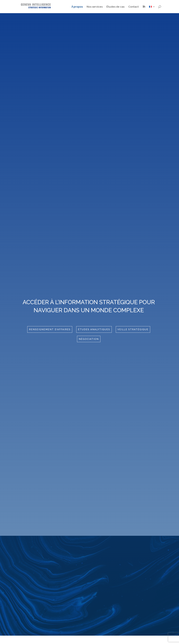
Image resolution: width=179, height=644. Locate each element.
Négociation (89, 339)
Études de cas (115, 7)
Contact (134, 7)
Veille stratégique (133, 329)
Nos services (95, 7)
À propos (77, 7)
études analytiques (94, 329)
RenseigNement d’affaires (50, 329)
